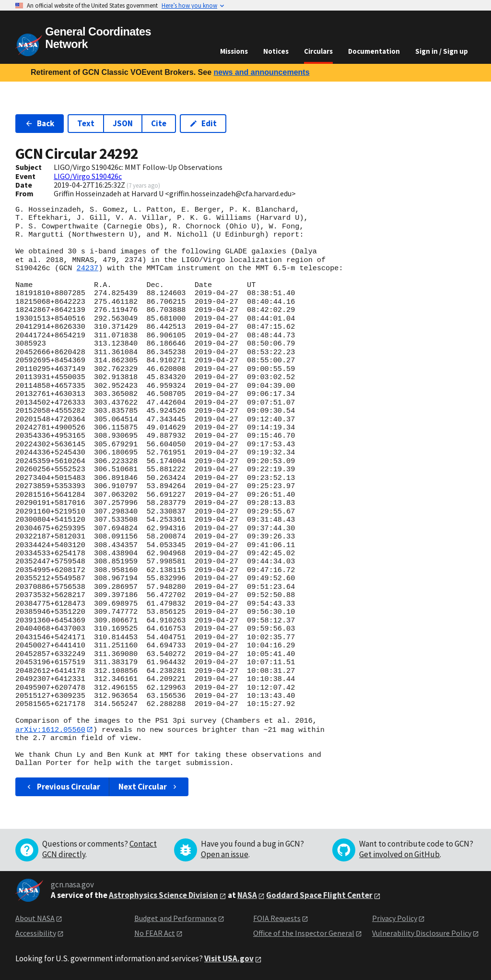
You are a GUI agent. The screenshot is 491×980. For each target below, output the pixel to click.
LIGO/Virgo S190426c (88, 176)
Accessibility (36, 933)
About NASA (35, 919)
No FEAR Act (155, 933)
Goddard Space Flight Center (319, 896)
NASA (247, 896)
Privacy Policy (395, 919)
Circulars (318, 51)
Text (86, 123)
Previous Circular (63, 787)
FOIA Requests (277, 919)
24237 (88, 268)
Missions (234, 51)
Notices (276, 51)
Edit (203, 123)
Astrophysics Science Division (164, 896)
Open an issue (225, 855)
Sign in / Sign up (442, 51)
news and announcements (261, 72)
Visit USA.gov (229, 959)
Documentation (374, 51)
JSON (123, 123)
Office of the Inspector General (304, 933)
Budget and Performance (175, 919)
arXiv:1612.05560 (50, 729)
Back (40, 123)
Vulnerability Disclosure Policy (422, 933)
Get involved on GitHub (399, 855)
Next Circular (149, 787)
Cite (159, 123)
